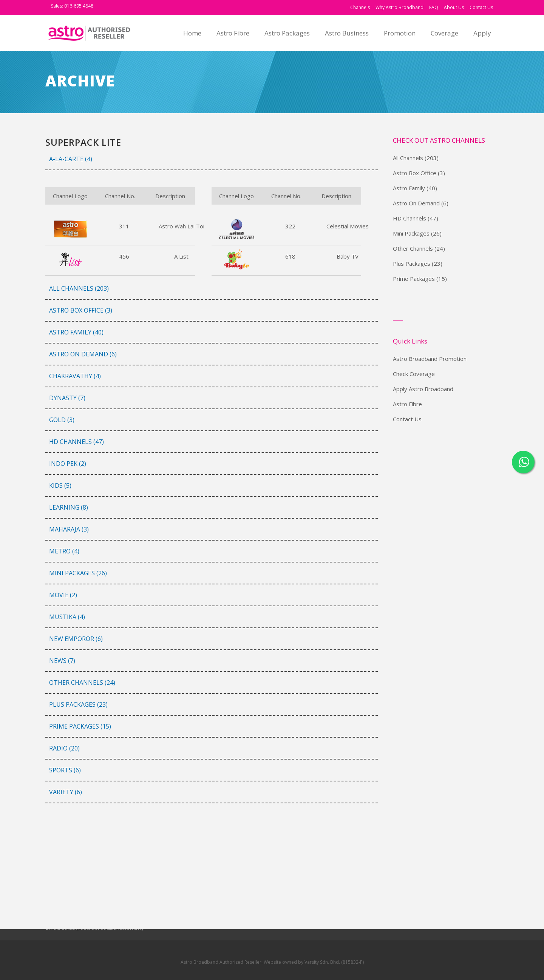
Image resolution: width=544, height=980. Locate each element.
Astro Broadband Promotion (430, 359)
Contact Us (481, 7)
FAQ (434, 7)
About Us (454, 7)
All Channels (408, 158)
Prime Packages (414, 279)
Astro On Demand (416, 203)
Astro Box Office (415, 173)
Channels (360, 7)
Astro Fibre (407, 404)
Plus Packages (412, 263)
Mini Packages (411, 233)
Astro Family (409, 188)
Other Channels (413, 248)
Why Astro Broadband (399, 7)
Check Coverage (414, 374)
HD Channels (410, 218)
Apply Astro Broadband (423, 389)
